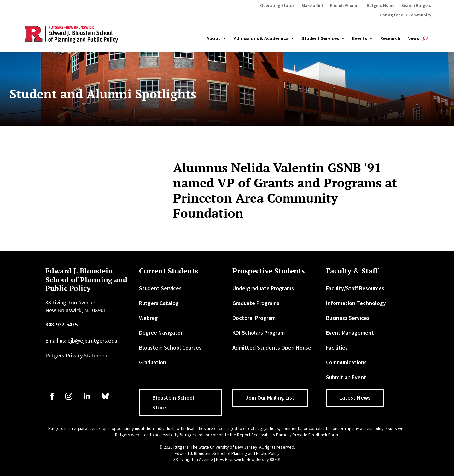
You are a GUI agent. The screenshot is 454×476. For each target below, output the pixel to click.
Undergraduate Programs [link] (263, 288)
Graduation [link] (153, 362)
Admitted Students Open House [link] (272, 347)
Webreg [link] (148, 318)
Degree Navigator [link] (161, 333)
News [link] (413, 38)
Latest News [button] (355, 398)
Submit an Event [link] (346, 377)
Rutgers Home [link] (381, 6)
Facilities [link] (337, 347)
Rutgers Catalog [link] (159, 303)
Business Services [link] (348, 318)
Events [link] (360, 38)
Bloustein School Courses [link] (170, 347)
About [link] (213, 38)
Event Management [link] (350, 333)
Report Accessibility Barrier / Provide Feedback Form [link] (288, 435)
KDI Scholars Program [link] (259, 333)
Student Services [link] (320, 38)
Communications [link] (346, 362)
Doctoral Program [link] (254, 318)
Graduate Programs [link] (256, 303)
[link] (52, 396)
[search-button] (425, 38)
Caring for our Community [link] (406, 15)
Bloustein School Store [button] (173, 403)
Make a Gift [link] (312, 6)
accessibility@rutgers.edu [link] (180, 435)
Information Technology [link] (356, 303)
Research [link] (390, 38)
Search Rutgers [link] (416, 6)
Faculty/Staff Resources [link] (355, 288)
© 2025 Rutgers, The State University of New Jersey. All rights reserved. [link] (227, 447)
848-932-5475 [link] (61, 324)
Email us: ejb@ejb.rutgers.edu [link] (81, 341)
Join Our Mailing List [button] (270, 398)
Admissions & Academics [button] (261, 38)
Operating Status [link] (277, 6)
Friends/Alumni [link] (345, 6)
